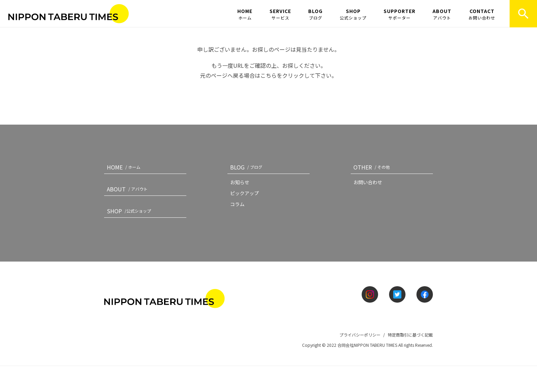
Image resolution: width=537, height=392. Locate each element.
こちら (268, 75)
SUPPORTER (399, 14)
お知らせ (240, 182)
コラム (237, 204)
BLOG (315, 14)
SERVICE (280, 14)
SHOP (353, 14)
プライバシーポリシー (360, 335)
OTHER (373, 167)
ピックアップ (245, 193)
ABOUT (442, 14)
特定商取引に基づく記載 (410, 335)
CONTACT (482, 14)
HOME (245, 14)
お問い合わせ (368, 182)
